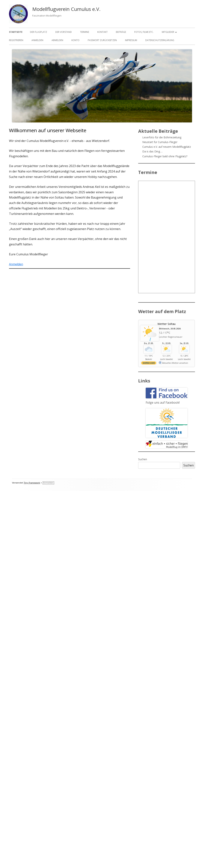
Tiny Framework (32, 483)
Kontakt (102, 32)
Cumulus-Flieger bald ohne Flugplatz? (165, 156)
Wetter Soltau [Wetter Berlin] (166, 324)
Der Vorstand (64, 32)
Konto (75, 40)
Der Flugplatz (39, 32)
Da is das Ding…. (152, 151)
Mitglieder (168, 32)
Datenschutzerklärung (160, 40)
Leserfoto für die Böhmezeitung (162, 137)
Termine (85, 32)
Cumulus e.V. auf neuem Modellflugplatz (167, 147)
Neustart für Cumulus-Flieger (160, 142)
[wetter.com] (149, 364)
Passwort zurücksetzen (102, 40)
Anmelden (37, 40)
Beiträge (121, 32)
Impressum (131, 40)
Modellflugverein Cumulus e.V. (66, 9)
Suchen (143, 459)
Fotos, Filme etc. (144, 32)
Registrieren (16, 40)
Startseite (16, 32)
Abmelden (57, 40)
